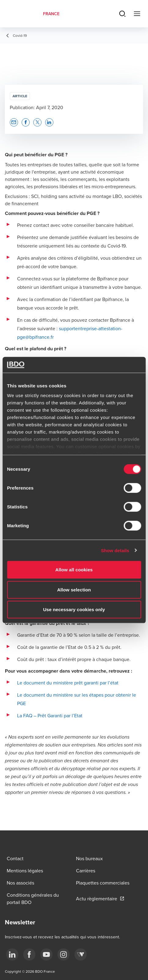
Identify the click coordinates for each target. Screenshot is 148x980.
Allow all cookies (74, 570)
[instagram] (63, 954)
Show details (115, 550)
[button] (14, 122)
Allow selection (74, 589)
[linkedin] (12, 954)
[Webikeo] (81, 954)
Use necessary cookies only (74, 609)
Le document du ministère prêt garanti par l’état (68, 683)
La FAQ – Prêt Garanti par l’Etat (50, 715)
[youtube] (46, 954)
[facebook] (29, 954)
